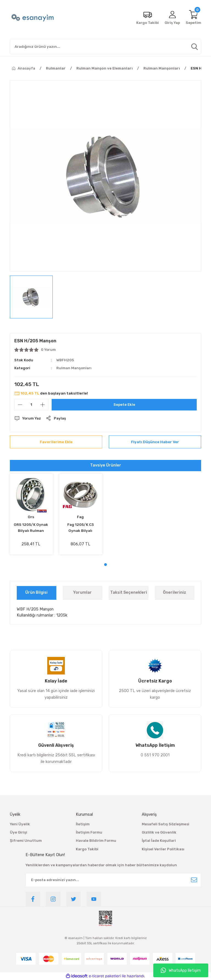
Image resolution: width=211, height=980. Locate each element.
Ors (31, 517)
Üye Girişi (19, 832)
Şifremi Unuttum (26, 841)
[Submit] (194, 880)
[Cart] (193, 18)
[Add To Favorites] (56, 442)
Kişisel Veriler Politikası (163, 849)
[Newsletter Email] (113, 880)
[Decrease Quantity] (20, 405)
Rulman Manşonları (74, 368)
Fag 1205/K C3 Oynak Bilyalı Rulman (80, 528)
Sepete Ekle (124, 405)
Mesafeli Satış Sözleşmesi (166, 824)
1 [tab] (105, 565)
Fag (80, 517)
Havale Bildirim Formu (96, 841)
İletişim (83, 824)
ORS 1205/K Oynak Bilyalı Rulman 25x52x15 (31, 528)
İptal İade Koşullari (159, 841)
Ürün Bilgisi (36, 592)
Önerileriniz (175, 592)
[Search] (105, 47)
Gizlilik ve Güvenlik (159, 832)
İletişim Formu (89, 832)
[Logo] (33, 18)
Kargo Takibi (87, 849)
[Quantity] (31, 405)
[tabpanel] (31, 516)
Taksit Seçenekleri (129, 592)
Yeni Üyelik (20, 824)
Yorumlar (82, 592)
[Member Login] (172, 18)
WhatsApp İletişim (181, 970)
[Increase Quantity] (43, 405)
